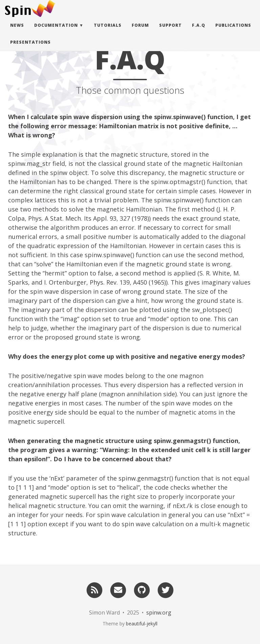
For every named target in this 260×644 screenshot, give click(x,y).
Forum (140, 32)
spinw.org (159, 613)
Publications (233, 32)
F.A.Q (199, 32)
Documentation (56, 32)
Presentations (30, 49)
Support (170, 32)
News (17, 32)
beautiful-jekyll (142, 624)
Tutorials (108, 32)
